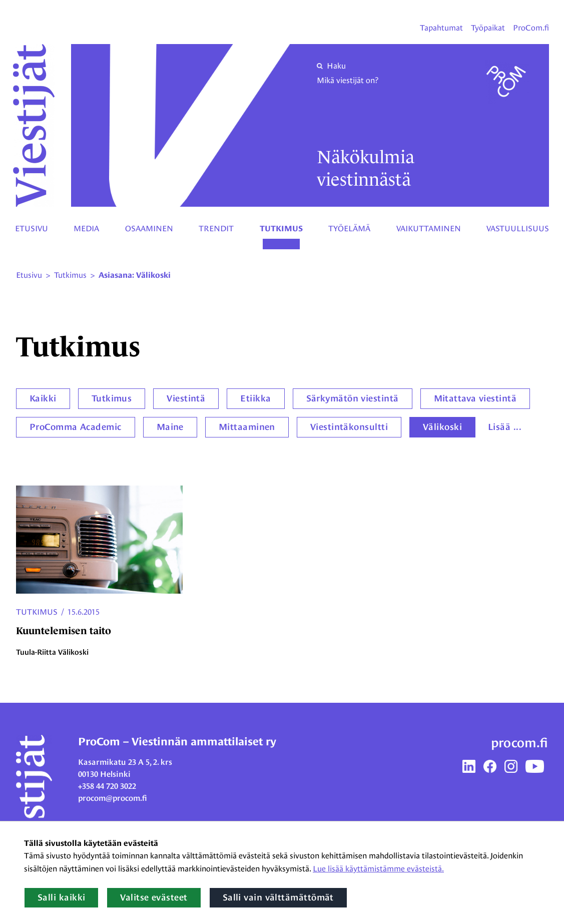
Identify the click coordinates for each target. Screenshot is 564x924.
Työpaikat (488, 28)
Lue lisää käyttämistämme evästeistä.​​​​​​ (378, 869)
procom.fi (519, 743)
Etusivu (32, 228)
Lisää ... (505, 427)
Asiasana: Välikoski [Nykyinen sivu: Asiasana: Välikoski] (135, 275)
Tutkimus (281, 229)
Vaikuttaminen (429, 228)
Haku (331, 66)
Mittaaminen (247, 427)
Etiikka (255, 398)
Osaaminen (149, 228)
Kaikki (43, 398)
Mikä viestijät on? (348, 80)
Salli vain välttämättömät (278, 897)
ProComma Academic (76, 427)
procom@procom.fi (113, 798)
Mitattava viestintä (475, 398)
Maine (170, 427)
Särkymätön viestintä (353, 398)
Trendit (216, 228)
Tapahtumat (441, 28)
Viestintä (186, 398)
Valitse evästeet (154, 897)
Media (86, 228)
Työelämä (349, 228)
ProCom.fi (531, 28)
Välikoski (442, 427)
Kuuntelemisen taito (64, 631)
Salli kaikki (61, 897)
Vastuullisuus (518, 228)
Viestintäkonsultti (349, 427)
